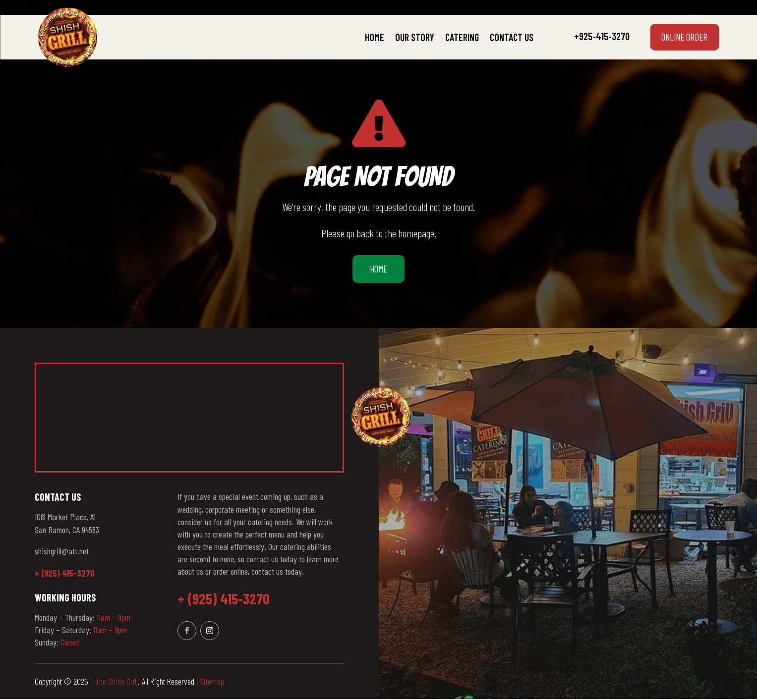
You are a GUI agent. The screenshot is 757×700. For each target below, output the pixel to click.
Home (375, 37)
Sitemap (212, 683)
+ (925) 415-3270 (65, 575)
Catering (462, 37)
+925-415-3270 (602, 36)
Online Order (682, 37)
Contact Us (512, 37)
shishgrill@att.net (62, 552)
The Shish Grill (117, 683)
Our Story (415, 37)
